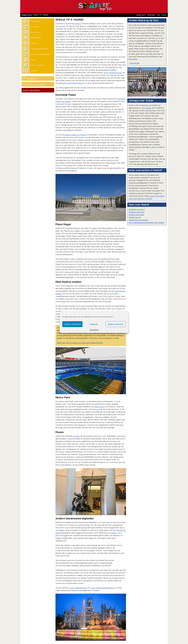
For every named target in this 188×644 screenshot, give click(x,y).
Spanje (62, 26)
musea (77, 436)
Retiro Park (99, 407)
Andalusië (35, 21)
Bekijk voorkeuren (116, 324)
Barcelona (35, 32)
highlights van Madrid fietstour (71, 83)
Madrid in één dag (137, 212)
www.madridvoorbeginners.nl (103, 588)
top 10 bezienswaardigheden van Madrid (146, 222)
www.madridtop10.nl (78, 588)
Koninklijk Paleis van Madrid (74, 135)
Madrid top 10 (135, 217)
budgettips (31, 78)
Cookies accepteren (72, 324)
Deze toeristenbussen (113, 73)
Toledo (148, 108)
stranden (35, 27)
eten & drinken (37, 65)
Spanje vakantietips (31, 90)
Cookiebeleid (94, 330)
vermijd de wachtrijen (36, 84)
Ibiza (33, 60)
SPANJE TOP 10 (27, 15)
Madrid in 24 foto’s (137, 209)
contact (164, 15)
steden (34, 71)
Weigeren (94, 324)
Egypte (114, 533)
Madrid (34, 43)
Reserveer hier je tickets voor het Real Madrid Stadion (80, 343)
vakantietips (151, 15)
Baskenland (36, 38)
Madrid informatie (136, 215)
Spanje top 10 (141, 15)
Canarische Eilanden (40, 49)
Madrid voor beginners (138, 220)
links (158, 15)
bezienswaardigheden (40, 54)
